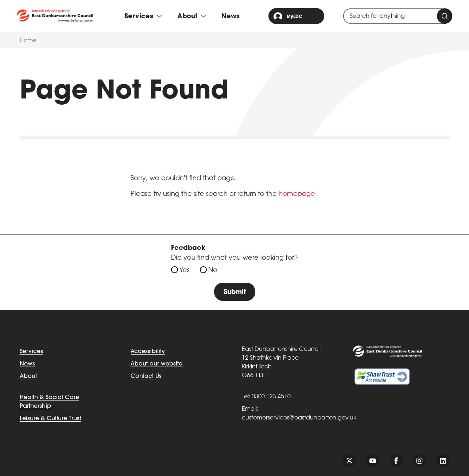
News (230, 17)
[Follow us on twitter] (349, 461)
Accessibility (148, 352)
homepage (297, 194)
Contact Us (146, 376)
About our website (156, 364)
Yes (185, 270)
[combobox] (398, 16)
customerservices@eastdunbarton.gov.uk (299, 418)
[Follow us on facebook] (396, 461)
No (213, 270)
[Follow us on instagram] (419, 461)
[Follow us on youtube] (373, 461)
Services (31, 352)
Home (28, 41)
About (28, 376)
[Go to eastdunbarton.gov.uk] (55, 16)
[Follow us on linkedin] (443, 461)
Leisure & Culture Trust (50, 419)
